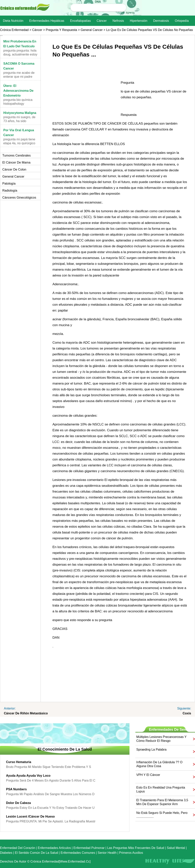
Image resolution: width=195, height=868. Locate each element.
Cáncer (102, 21)
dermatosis (161, 21)
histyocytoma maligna (20, 113)
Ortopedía (182, 21)
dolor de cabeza (18, 803)
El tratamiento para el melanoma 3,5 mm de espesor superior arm (162, 802)
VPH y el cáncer (148, 775)
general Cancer (92, 30)
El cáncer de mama (16, 162)
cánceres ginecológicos (19, 198)
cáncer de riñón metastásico (26, 713)
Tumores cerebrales (16, 155)
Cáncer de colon (14, 169)
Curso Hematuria (19, 762)
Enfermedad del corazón (18, 848)
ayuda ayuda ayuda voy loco (28, 776)
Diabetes (6, 853)
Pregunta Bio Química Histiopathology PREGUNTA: (18, 104)
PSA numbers (16, 789)
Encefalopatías (81, 21)
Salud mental (176, 848)
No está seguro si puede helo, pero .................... (162, 815)
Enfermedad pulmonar (89, 848)
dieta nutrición (13, 21)
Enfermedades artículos (54, 848)
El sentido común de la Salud (36, 853)
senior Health (107, 853)
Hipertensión (139, 21)
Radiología (10, 191)
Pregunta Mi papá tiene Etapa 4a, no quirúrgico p (19, 143)
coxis (187, 713)
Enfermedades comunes (78, 853)
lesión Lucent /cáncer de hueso (30, 817)
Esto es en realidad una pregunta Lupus (161, 789)
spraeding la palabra (151, 750)
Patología (9, 184)
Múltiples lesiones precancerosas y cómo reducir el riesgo (161, 739)
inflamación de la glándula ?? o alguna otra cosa (159, 764)
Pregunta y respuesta (61, 30)
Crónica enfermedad (14, 30)
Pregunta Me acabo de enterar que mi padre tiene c (19, 77)
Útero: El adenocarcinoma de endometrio (18, 91)
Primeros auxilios (131, 853)
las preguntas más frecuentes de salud (136, 848)
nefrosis (118, 21)
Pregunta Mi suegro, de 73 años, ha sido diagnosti (19, 121)
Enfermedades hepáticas (47, 21)
